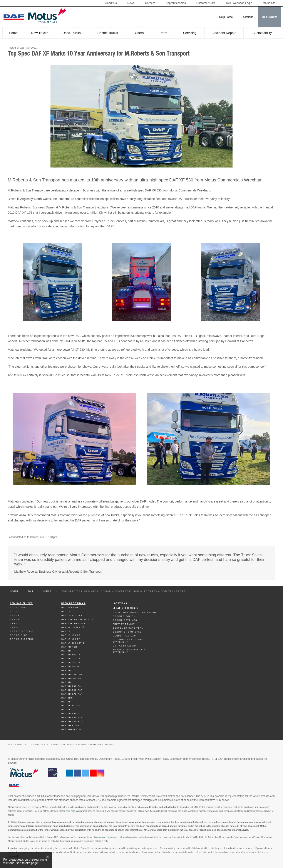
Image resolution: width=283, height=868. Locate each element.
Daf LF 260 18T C (73, 643)
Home (13, 33)
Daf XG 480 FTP (72, 717)
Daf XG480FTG (71, 729)
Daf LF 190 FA (71, 639)
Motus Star (270, 3)
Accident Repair (224, 33)
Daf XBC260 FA (72, 678)
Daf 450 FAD (70, 608)
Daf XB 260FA (71, 667)
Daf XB (15, 616)
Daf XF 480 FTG (72, 706)
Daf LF (66, 631)
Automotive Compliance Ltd (109, 837)
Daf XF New (18, 608)
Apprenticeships (176, 3)
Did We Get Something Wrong (134, 612)
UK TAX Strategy (125, 646)
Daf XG (15, 627)
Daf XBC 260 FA (72, 674)
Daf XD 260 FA (71, 686)
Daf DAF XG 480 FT (74, 623)
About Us (111, 3)
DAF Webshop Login (239, 3)
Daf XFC (16, 619)
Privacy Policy (124, 624)
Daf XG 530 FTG (72, 721)
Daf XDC (16, 612)
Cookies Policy (124, 616)
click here (70, 811)
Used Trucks (71, 33)
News (131, 3)
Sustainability (262, 33)
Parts (163, 33)
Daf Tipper (69, 647)
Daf (31, 591)
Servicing (190, 33)
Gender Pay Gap (124, 636)
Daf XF (66, 702)
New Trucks (40, 33)
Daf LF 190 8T (71, 635)
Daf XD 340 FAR (72, 690)
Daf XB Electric (22, 631)
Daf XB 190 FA (71, 655)
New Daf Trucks (21, 603)
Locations (120, 603)
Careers (150, 3)
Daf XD (15, 623)
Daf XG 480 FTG (72, 714)
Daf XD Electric (22, 639)
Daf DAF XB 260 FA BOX (77, 619)
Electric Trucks (107, 33)
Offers (139, 33)
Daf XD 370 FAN (72, 694)
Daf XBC (67, 670)
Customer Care (206, 3)
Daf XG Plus (19, 635)
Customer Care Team (128, 628)
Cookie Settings (125, 620)
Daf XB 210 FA (71, 659)
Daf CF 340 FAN (72, 616)
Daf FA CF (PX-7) (73, 627)
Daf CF (66, 612)
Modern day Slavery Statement (128, 641)
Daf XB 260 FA (71, 663)
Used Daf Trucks (73, 603)
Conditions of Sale (127, 632)
